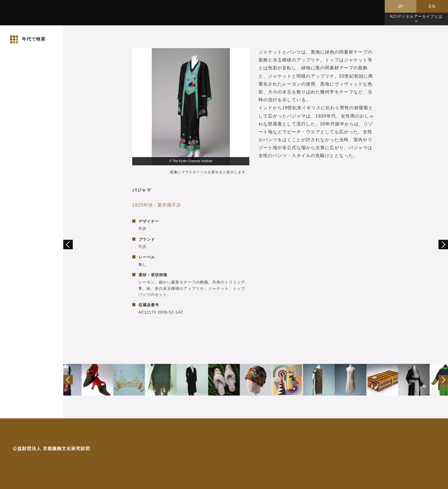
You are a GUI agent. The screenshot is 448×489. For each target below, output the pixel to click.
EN (432, 6)
